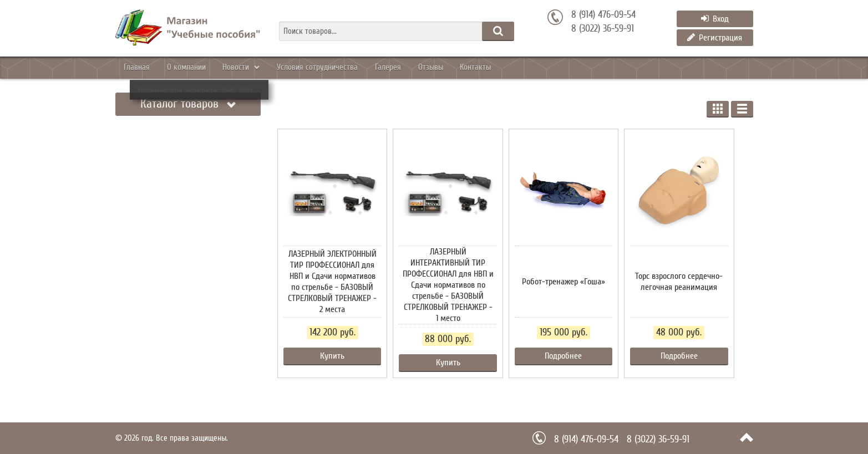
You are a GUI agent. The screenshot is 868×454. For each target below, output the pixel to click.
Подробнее (563, 356)
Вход (715, 19)
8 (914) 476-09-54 (603, 15)
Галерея (445, 68)
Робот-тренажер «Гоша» (564, 282)
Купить (332, 356)
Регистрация (715, 38)
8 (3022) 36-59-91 (603, 29)
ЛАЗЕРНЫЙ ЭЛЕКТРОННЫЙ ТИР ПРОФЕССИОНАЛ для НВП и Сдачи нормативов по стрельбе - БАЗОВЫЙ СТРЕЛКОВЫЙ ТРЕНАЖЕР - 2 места (332, 282)
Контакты (556, 68)
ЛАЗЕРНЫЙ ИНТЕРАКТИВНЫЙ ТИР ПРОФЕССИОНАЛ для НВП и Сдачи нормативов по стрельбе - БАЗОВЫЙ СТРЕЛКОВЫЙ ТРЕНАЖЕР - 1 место (448, 285)
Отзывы (499, 68)
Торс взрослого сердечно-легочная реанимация (679, 282)
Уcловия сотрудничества (361, 68)
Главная (143, 68)
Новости (269, 68)
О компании (205, 68)
